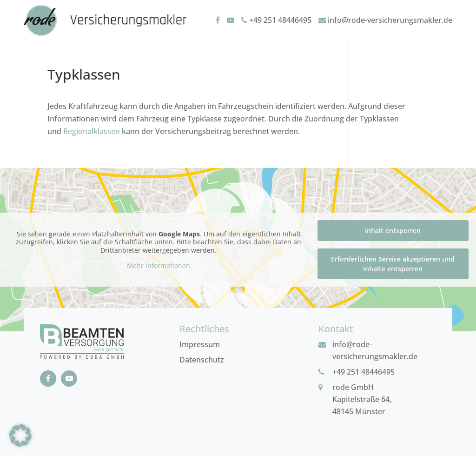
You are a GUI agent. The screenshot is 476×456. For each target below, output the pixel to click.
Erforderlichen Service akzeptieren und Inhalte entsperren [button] (393, 264)
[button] (20, 436)
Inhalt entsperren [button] (393, 231)
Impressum (200, 344)
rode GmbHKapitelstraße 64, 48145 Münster (362, 399)
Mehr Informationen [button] (159, 266)
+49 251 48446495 (276, 20)
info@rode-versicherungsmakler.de (385, 20)
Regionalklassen (92, 131)
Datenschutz (202, 360)
